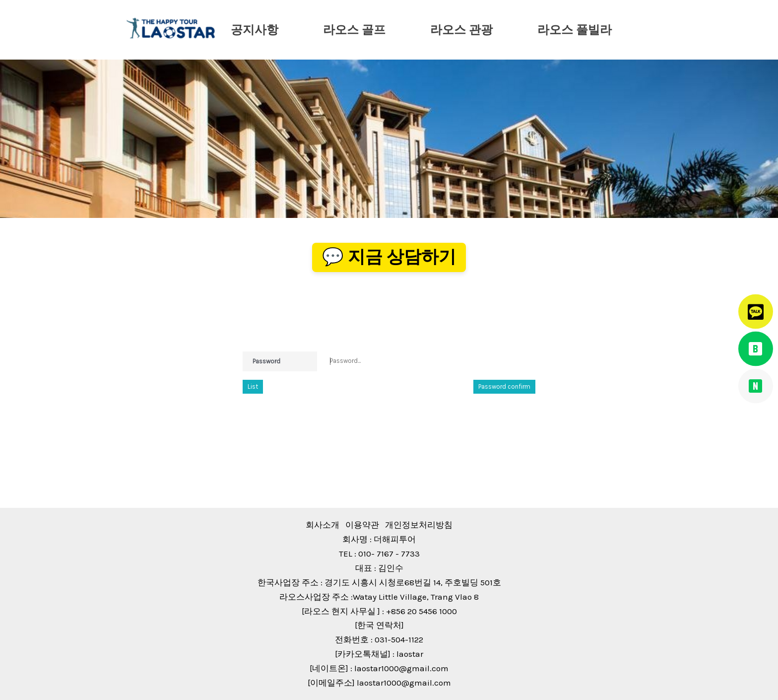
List (253, 386)
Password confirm (504, 386)
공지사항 (255, 30)
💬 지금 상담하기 (389, 257)
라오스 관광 (461, 30)
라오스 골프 (354, 30)
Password (266, 361)
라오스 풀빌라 (575, 30)
